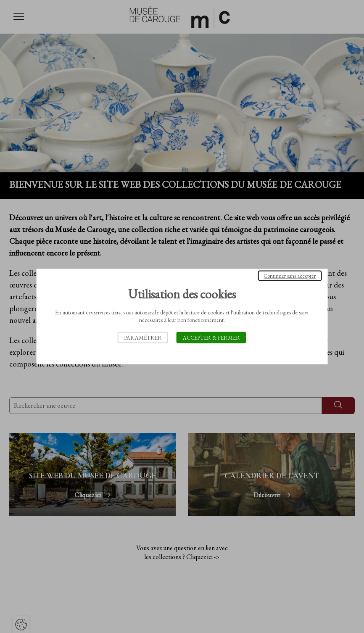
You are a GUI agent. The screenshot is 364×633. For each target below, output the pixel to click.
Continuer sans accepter (290, 276)
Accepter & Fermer (211, 338)
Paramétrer (143, 338)
